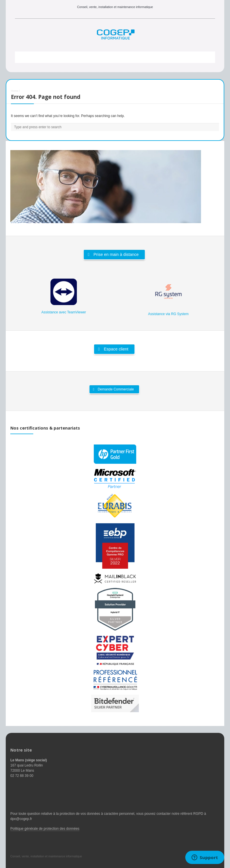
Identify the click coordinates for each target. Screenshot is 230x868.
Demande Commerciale (113, 389)
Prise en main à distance (113, 254)
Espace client (113, 349)
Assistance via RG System (168, 314)
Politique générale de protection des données (45, 829)
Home (15, 91)
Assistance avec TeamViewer (64, 312)
